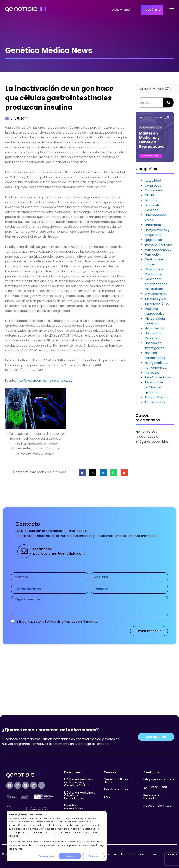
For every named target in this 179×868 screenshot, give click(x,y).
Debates (151, 200)
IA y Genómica (156, 294)
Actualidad (153, 181)
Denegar (93, 856)
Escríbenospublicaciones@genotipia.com (59, 551)
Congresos (153, 186)
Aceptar (70, 856)
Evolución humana (158, 245)
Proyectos (152, 373)
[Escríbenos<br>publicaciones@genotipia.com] (24, 551)
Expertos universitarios (74, 807)
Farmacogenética (158, 250)
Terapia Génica (156, 397)
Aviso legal (127, 854)
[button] (82, 473)
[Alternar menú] (172, 10)
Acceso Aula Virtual (158, 806)
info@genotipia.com (159, 779)
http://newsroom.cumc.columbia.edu (45, 381)
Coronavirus (154, 190)
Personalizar (46, 856)
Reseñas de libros (158, 377)
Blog (107, 797)
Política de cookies (148, 854)
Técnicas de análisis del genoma (154, 387)
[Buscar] (169, 102)
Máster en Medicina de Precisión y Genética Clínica (79, 782)
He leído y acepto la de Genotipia (56, 621)
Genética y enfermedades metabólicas (156, 284)
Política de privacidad (61, 621)
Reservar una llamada (153, 797)
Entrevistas (153, 225)
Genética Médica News (116, 781)
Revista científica (116, 789)
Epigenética (153, 240)
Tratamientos (155, 402)
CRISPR (149, 195)
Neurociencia (154, 328)
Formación (153, 254)
